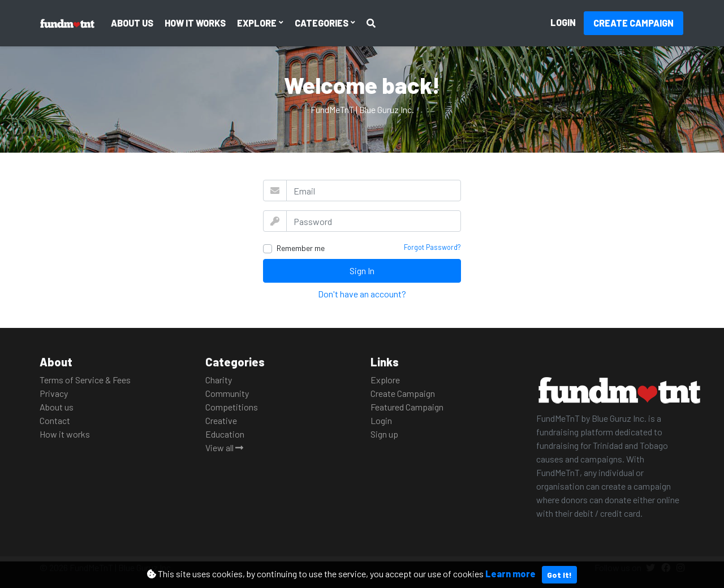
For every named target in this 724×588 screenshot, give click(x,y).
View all (224, 448)
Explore (258, 23)
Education (225, 434)
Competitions (232, 407)
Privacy (54, 393)
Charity (219, 380)
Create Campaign (633, 23)
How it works (195, 23)
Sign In (362, 271)
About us (132, 23)
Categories (322, 23)
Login (563, 22)
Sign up (384, 434)
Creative (221, 420)
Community (227, 393)
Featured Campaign (407, 407)
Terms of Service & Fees (85, 380)
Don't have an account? (362, 294)
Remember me (301, 248)
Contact (55, 420)
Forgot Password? (432, 247)
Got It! (559, 575)
